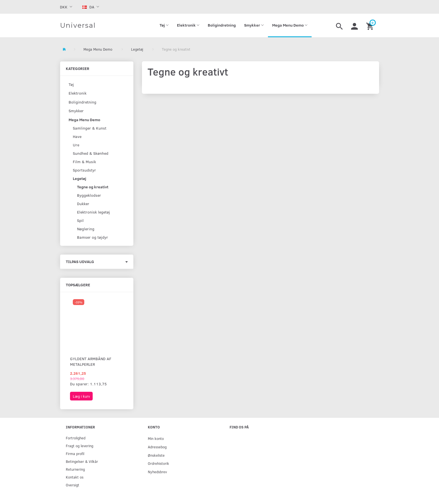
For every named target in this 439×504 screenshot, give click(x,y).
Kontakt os (75, 477)
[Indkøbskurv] (371, 25)
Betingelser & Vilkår (82, 461)
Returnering (75, 469)
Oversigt (73, 485)
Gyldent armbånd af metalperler (91, 361)
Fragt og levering (80, 446)
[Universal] (78, 25)
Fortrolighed (76, 438)
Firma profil (75, 453)
